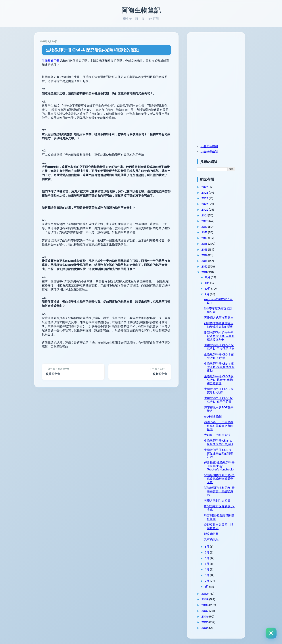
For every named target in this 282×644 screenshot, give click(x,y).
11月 (207, 283)
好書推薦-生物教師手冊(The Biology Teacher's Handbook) (219, 466)
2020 (205, 221)
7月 (207, 552)
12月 (208, 277)
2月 (207, 581)
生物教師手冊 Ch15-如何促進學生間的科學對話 (219, 453)
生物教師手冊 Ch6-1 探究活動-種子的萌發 (218, 400)
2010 (205, 594)
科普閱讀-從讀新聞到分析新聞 (219, 517)
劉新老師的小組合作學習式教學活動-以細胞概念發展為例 (219, 336)
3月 (207, 575)
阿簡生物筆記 (141, 10)
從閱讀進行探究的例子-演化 (219, 508)
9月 (207, 294)
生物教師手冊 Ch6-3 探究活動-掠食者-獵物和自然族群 (219, 380)
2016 (205, 244)
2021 (205, 215)
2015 (205, 249)
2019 (205, 227)
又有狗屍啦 (211, 539)
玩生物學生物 (209, 151)
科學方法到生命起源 (217, 501)
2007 (205, 611)
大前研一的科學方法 (217, 435)
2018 (205, 232)
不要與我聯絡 (209, 146)
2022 (205, 209)
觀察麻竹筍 (211, 534)
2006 (205, 616)
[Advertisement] (220, 63)
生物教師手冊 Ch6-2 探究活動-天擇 (219, 391)
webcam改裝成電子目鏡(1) (218, 301)
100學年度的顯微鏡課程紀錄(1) (218, 310)
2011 (204, 272)
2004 (205, 628)
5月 (207, 564)
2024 (205, 198)
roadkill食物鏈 (213, 416)
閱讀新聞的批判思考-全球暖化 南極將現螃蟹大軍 (219, 479)
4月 (207, 569)
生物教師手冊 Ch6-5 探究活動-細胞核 (219, 356)
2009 (205, 599)
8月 (207, 547)
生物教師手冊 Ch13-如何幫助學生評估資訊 (219, 442)
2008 (205, 605)
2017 (205, 238)
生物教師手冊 (51, 61)
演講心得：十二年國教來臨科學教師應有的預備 (219, 426)
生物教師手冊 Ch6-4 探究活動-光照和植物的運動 (93, 50)
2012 (205, 266)
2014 (205, 255)
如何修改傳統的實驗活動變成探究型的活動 (219, 325)
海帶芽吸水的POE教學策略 (219, 409)
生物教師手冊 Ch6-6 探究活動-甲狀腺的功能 (219, 347)
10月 (208, 289)
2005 (205, 622)
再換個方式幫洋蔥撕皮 (219, 318)
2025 (205, 193)
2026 (205, 187)
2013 (205, 261)
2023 (205, 204)
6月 (207, 558)
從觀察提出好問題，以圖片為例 (219, 526)
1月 (207, 587)
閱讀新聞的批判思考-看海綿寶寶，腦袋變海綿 (219, 491)
